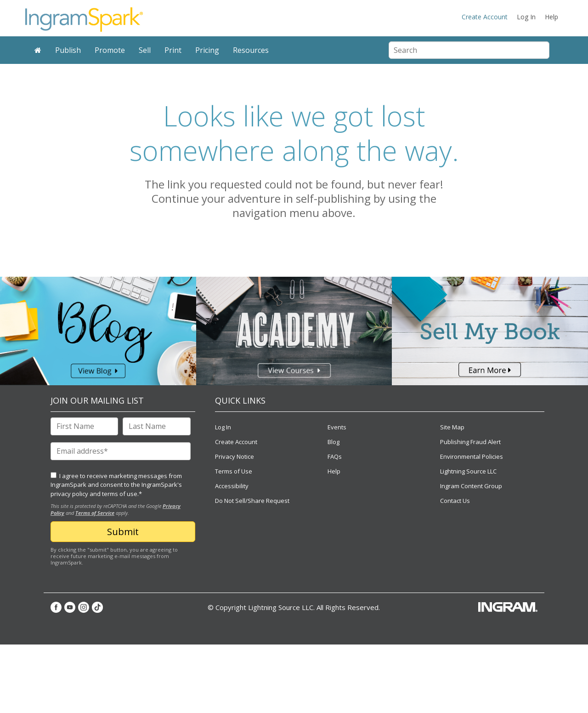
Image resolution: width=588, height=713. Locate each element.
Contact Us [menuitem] (455, 501)
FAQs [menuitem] (335, 456)
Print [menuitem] (173, 50)
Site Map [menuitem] (452, 427)
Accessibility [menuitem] (232, 486)
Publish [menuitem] (68, 50)
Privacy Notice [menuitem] (235, 456)
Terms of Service (95, 513)
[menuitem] (38, 50)
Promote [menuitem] (110, 50)
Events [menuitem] (337, 427)
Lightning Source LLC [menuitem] (468, 471)
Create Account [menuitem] (485, 17)
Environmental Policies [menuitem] (472, 456)
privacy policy (69, 494)
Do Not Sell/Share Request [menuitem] (252, 501)
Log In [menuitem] (526, 17)
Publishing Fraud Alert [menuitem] (470, 442)
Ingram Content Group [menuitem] (471, 486)
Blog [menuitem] (334, 442)
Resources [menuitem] (251, 50)
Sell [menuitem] (145, 50)
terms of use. (120, 494)
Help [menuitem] (551, 17)
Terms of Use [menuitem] (234, 471)
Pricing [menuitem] (207, 50)
